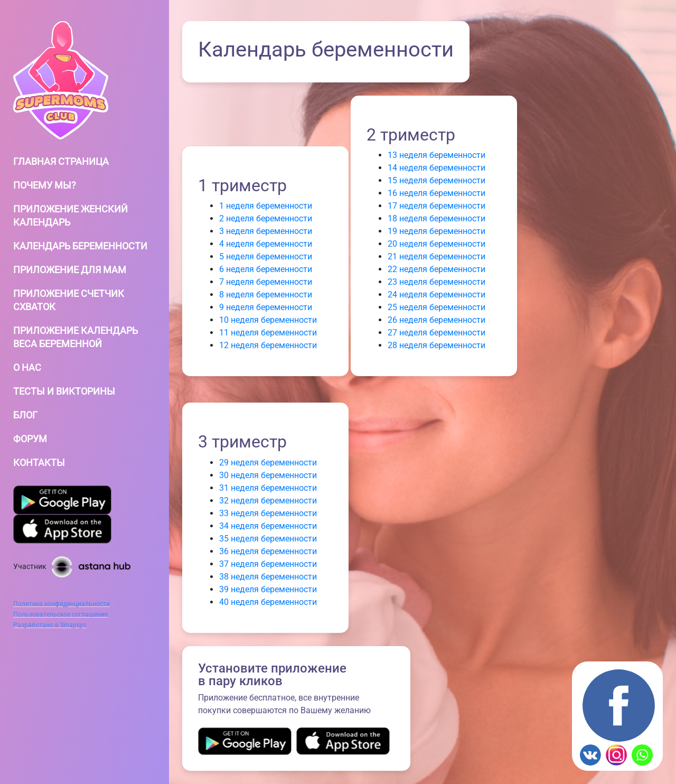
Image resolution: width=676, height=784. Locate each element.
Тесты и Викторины (64, 391)
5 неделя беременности (266, 256)
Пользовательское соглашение (60, 614)
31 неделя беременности (268, 488)
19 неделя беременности (436, 231)
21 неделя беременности (436, 256)
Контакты (39, 463)
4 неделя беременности (266, 244)
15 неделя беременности (436, 180)
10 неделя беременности (268, 320)
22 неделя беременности (436, 269)
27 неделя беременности (436, 333)
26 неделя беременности (436, 320)
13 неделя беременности (436, 155)
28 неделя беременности (436, 345)
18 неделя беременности (436, 218)
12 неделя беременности (268, 345)
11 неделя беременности (268, 333)
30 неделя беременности (268, 475)
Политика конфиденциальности (62, 604)
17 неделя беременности (436, 206)
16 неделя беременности (436, 193)
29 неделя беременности (268, 463)
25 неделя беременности (436, 307)
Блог (25, 415)
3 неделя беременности (266, 231)
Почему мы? (45, 185)
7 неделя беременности (266, 282)
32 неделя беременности (268, 501)
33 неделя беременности (268, 513)
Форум (30, 439)
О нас (27, 367)
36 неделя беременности (268, 551)
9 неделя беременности (266, 307)
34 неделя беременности (268, 526)
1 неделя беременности (266, 206)
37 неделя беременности (268, 564)
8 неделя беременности (266, 295)
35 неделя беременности (268, 539)
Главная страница (61, 161)
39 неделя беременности (268, 589)
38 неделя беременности (268, 577)
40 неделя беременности (268, 602)
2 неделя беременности (266, 218)
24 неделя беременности (436, 295)
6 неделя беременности (266, 269)
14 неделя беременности (436, 168)
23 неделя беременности (436, 282)
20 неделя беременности (436, 244)
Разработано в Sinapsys (50, 625)
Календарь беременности (80, 246)
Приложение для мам (70, 270)
